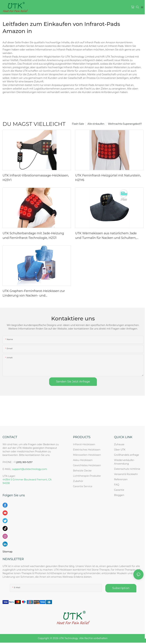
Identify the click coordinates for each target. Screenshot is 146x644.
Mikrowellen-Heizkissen (87, 455)
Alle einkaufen (96, 124)
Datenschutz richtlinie (127, 469)
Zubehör (78, 481)
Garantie (119, 490)
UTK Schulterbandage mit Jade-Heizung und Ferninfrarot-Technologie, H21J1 (33, 236)
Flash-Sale (78, 124)
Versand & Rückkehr (126, 474)
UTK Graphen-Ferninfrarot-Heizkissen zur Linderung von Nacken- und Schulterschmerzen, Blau (34, 293)
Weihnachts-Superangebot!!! (125, 124)
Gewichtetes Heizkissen (87, 465)
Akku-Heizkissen (83, 460)
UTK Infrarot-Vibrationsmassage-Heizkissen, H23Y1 (36, 178)
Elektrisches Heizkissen (87, 450)
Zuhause (119, 444)
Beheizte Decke (82, 471)
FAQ (117, 485)
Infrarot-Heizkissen (84, 444)
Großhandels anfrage (127, 455)
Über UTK (120, 450)
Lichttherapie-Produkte (87, 476)
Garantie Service (83, 486)
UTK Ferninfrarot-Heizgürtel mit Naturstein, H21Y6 (108, 178)
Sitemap (8, 552)
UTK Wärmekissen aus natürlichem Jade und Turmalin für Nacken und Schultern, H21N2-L (106, 236)
